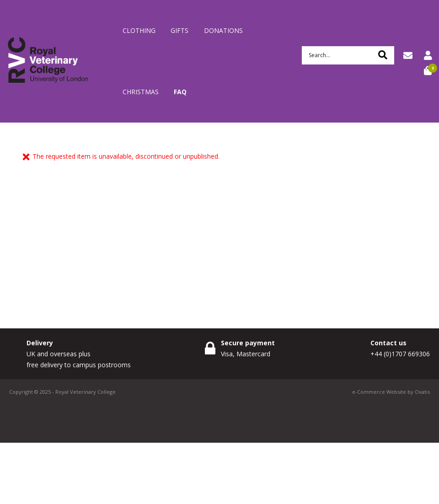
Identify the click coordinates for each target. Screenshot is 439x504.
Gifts (179, 30)
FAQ (180, 92)
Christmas (141, 92)
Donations (223, 30)
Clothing (139, 30)
